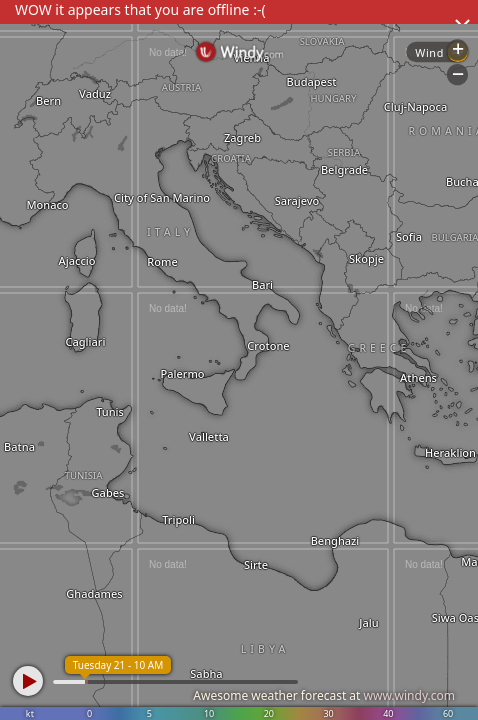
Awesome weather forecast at (324, 695)
